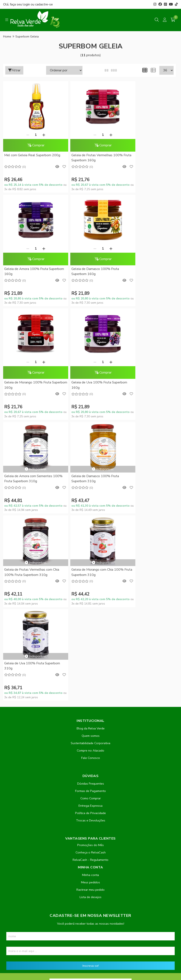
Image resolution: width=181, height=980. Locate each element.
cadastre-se (44, 4)
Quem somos (91, 529)
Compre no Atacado (90, 544)
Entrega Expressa (90, 599)
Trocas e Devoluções (91, 614)
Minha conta (90, 669)
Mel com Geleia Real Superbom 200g (28, 158)
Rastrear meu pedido (90, 683)
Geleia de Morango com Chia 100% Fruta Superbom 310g (30, 459)
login (27, 4)
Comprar (31, 145)
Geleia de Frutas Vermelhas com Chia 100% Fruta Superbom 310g (146, 365)
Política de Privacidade (90, 607)
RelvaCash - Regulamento (90, 653)
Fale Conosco (91, 551)
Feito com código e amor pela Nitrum (91, 946)
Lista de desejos (90, 691)
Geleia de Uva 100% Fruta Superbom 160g (140, 272)
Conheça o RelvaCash (91, 646)
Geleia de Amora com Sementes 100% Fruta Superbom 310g (28, 365)
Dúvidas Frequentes (91, 577)
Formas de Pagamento (90, 585)
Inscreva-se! (91, 759)
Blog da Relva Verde (91, 522)
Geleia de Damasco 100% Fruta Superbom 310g (86, 365)
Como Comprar (91, 592)
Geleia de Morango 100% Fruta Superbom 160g (86, 272)
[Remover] (23, 135)
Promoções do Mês (90, 639)
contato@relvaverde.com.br (36, 864)
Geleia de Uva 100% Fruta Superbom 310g (82, 459)
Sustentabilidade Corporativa (90, 537)
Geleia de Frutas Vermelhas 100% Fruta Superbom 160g (88, 158)
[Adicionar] (39, 135)
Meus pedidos (90, 676)
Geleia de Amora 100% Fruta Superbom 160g (142, 158)
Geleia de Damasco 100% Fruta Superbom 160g (28, 272)
